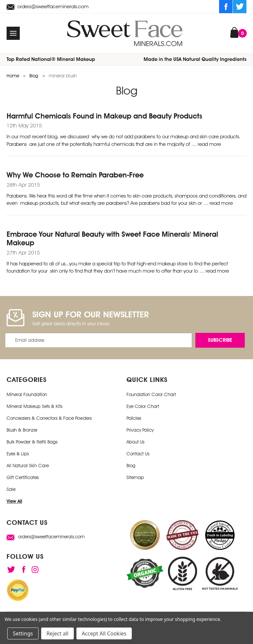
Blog (131, 466)
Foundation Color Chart (151, 394)
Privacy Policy (140, 430)
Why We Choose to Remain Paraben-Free (75, 175)
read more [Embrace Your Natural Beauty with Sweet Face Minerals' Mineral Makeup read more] (217, 271)
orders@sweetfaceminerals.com (48, 7)
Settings (23, 633)
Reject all (57, 633)
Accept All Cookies (104, 633)
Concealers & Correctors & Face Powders (49, 418)
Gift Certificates (23, 477)
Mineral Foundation (27, 394)
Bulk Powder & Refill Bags (32, 442)
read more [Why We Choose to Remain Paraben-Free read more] (221, 203)
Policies (134, 418)
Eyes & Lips (18, 454)
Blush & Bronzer (22, 430)
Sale (11, 489)
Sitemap (135, 477)
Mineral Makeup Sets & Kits (34, 406)
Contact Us (138, 454)
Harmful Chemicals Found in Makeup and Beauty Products (104, 116)
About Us (135, 442)
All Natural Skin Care (28, 466)
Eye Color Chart (143, 406)
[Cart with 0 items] (234, 32)
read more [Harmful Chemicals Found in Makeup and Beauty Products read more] (209, 144)
